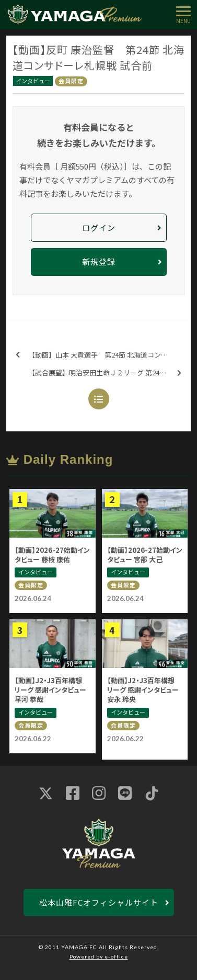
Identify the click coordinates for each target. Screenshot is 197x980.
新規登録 (99, 261)
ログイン (99, 227)
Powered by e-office (99, 956)
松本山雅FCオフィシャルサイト (99, 902)
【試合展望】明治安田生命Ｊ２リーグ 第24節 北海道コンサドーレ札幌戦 (108, 373)
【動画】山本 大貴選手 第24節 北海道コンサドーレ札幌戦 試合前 (102, 355)
